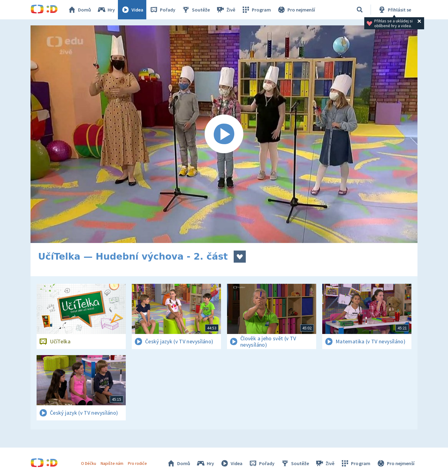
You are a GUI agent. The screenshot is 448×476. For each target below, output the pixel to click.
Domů (79, 10)
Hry (106, 10)
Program (256, 10)
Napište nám (112, 463)
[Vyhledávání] (360, 10)
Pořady (162, 10)
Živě (226, 10)
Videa (132, 10)
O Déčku (89, 463)
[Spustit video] (224, 134)
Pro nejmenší (296, 10)
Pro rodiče (137, 463)
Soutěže (196, 10)
